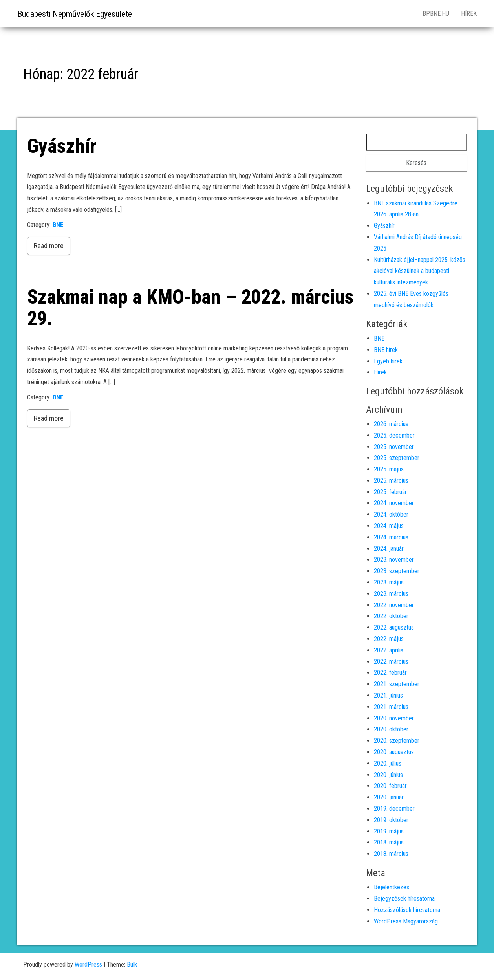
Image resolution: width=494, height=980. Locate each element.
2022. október (391, 616)
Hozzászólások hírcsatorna (407, 910)
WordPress (88, 964)
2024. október (391, 514)
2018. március (391, 854)
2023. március (391, 594)
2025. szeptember (397, 458)
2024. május (389, 526)
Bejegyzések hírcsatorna (404, 898)
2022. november (394, 605)
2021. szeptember (397, 684)
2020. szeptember (397, 741)
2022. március (391, 662)
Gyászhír (62, 146)
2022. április (389, 650)
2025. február (390, 492)
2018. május (389, 842)
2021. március (391, 707)
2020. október (391, 729)
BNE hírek (386, 350)
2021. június (388, 695)
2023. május (389, 582)
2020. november (394, 718)
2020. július (388, 763)
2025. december (394, 435)
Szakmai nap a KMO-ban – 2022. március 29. (190, 308)
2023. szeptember (397, 571)
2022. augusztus (394, 627)
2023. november (394, 560)
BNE (58, 225)
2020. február (390, 786)
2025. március (391, 481)
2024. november (394, 503)
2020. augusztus (394, 752)
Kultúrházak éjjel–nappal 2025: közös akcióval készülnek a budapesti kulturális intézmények (420, 271)
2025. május (389, 469)
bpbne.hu (436, 14)
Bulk (132, 964)
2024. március (391, 537)
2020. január (389, 797)
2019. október (391, 820)
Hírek (469, 14)
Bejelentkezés (392, 887)
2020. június (388, 775)
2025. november (394, 447)
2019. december (394, 809)
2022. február (390, 673)
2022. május (389, 639)
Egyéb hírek (388, 361)
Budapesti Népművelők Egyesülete (75, 14)
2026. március (391, 424)
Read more (49, 246)
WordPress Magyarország (406, 921)
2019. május (389, 831)
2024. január (389, 549)
